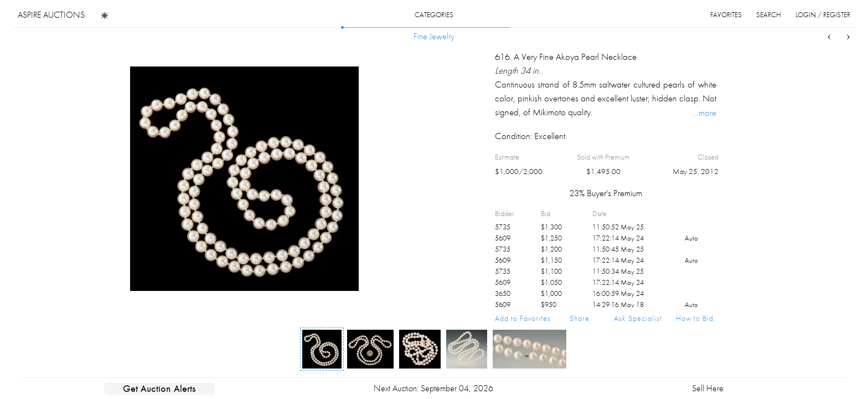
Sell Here (708, 388)
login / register (823, 15)
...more (705, 112)
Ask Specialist (638, 318)
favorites (726, 15)
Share (580, 318)
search (769, 15)
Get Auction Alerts (159, 388)
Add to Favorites (523, 318)
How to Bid (695, 318)
